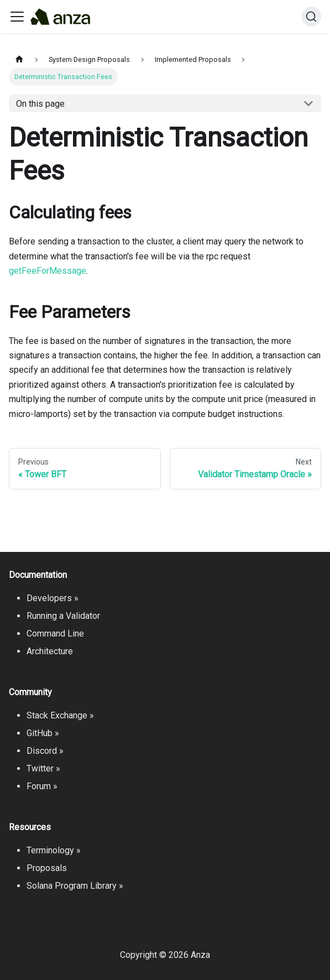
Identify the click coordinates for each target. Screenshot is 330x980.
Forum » (42, 786)
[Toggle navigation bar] (17, 17)
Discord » (45, 751)
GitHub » (43, 733)
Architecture (50, 651)
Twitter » (43, 768)
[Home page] (19, 59)
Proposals (47, 868)
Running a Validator (63, 616)
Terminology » (54, 850)
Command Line (55, 634)
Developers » (53, 598)
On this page (40, 104)
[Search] (311, 17)
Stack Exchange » (60, 715)
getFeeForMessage (48, 271)
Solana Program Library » (75, 886)
